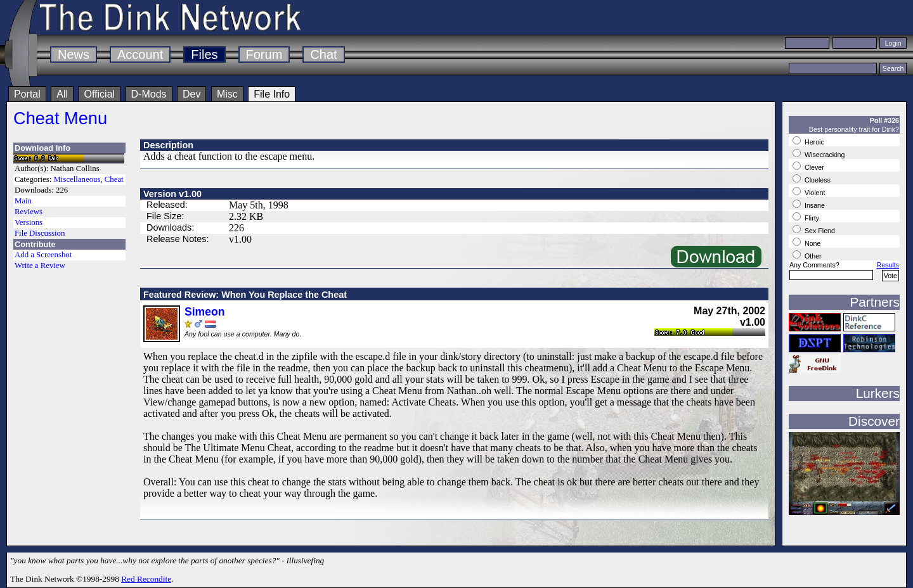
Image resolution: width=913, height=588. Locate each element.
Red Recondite (146, 579)
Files (204, 54)
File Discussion (40, 233)
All (62, 94)
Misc (227, 94)
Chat (323, 54)
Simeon (205, 312)
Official (99, 94)
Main (23, 201)
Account (140, 54)
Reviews (29, 212)
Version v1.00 (172, 194)
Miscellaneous (77, 179)
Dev (191, 94)
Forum (264, 54)
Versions (29, 222)
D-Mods (149, 94)
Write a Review (40, 265)
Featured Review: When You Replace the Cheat (245, 295)
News (74, 54)
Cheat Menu (60, 118)
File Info (272, 94)
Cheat (114, 179)
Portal (27, 94)
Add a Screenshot (43, 255)
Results (888, 265)
